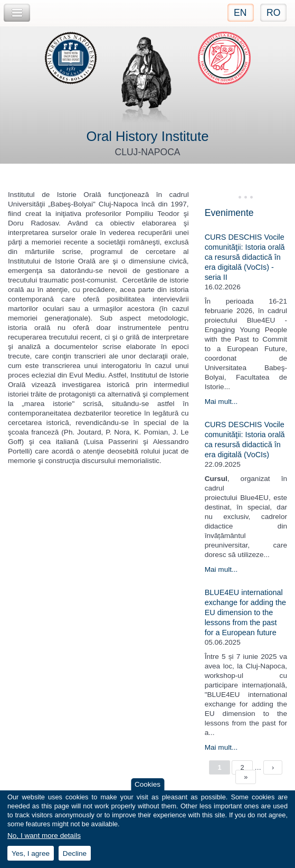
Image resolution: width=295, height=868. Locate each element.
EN (240, 13)
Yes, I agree (31, 853)
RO (273, 13)
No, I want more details (44, 836)
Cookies (147, 784)
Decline (75, 853)
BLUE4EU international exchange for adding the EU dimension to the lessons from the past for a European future (245, 612)
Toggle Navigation (17, 13)
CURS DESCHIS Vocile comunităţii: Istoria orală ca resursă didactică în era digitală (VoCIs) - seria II (245, 257)
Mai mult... (221, 402)
